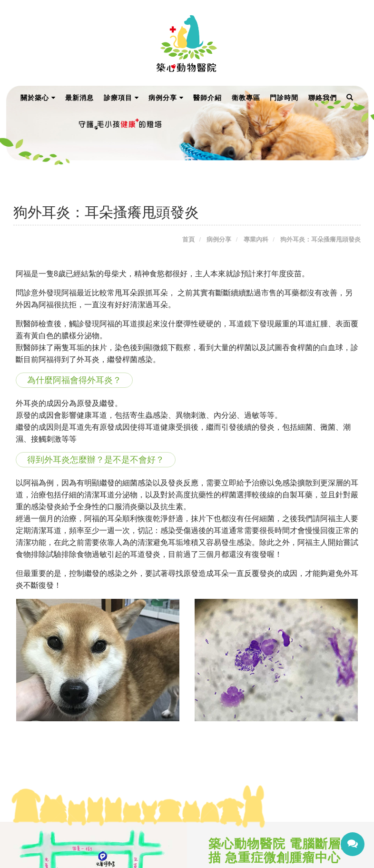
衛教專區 (246, 98)
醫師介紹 (207, 98)
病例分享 (166, 98)
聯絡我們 (323, 98)
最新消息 (79, 98)
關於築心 (38, 98)
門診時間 (284, 98)
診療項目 (121, 98)
